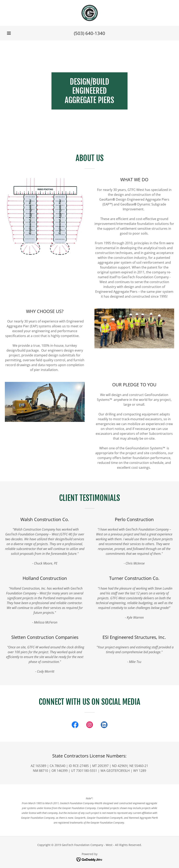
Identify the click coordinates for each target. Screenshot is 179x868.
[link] (89, 13)
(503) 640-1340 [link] (89, 33)
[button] (9, 33)
